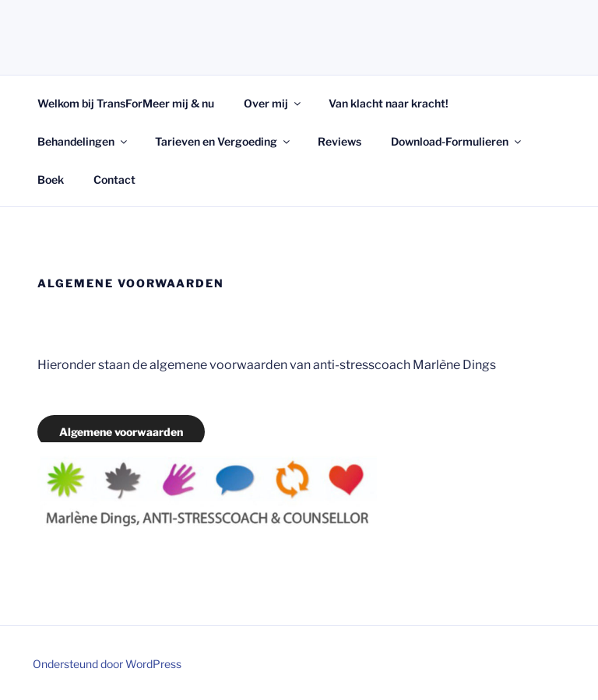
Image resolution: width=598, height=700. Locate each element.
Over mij (273, 103)
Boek (51, 179)
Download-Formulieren (457, 141)
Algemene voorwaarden (121, 432)
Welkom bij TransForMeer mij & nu (126, 103)
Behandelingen (83, 141)
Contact (114, 179)
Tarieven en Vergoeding (223, 141)
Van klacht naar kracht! (389, 103)
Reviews (339, 141)
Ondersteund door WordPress (107, 664)
